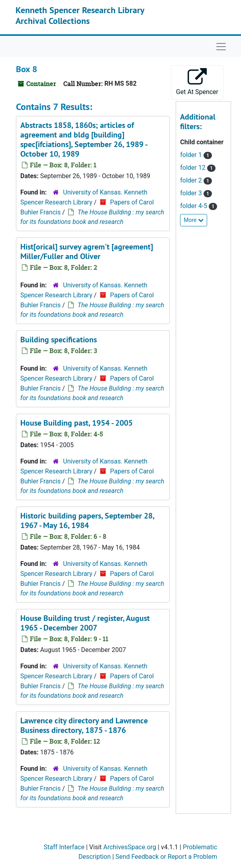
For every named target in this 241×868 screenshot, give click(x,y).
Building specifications (59, 340)
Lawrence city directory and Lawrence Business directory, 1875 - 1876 (84, 725)
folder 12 (193, 168)
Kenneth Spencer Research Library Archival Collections (80, 15)
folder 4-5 (194, 206)
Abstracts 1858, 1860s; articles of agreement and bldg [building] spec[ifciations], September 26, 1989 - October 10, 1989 (84, 139)
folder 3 (192, 193)
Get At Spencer (197, 82)
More (194, 220)
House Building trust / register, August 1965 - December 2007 (85, 623)
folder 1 (192, 155)
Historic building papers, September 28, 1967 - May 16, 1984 (87, 520)
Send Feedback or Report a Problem (166, 857)
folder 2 (192, 180)
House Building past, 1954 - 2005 (76, 423)
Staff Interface (64, 847)
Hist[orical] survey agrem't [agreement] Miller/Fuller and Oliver (87, 251)
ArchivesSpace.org (130, 847)
